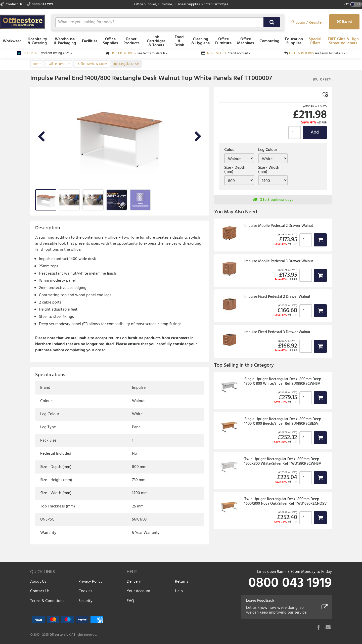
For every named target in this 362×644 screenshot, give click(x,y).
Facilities (90, 41)
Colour (230, 150)
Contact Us (12, 4)
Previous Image (41, 137)
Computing (269, 41)
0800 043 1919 (40, 4)
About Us (38, 582)
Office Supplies (110, 41)
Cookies (85, 591)
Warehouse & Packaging (65, 41)
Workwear (12, 41)
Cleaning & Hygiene (200, 41)
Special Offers (315, 41)
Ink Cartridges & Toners (156, 41)
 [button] (320, 240)
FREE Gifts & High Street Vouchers (343, 41)
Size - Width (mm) (269, 170)
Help (179, 591)
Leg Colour (268, 150)
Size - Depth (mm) (235, 170)
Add (315, 132)
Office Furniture (223, 41)
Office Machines (245, 41)
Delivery (134, 582)
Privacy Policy (90, 582)
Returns (182, 582)
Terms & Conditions (47, 601)
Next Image (198, 137)
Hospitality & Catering (37, 41)
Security (85, 601)
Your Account (139, 591)
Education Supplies (294, 41)
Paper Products (131, 41)
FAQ (130, 601)
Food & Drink (179, 41)
